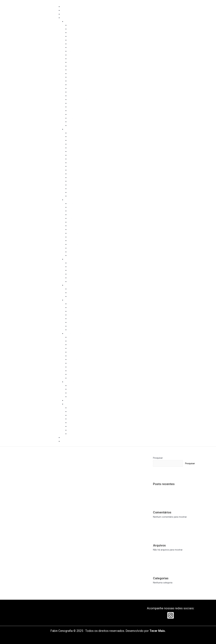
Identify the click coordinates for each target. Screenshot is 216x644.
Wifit (70, 378)
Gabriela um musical (78, 81)
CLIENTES (66, 437)
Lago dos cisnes (76, 88)
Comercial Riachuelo (78, 144)
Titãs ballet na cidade (78, 114)
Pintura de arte (75, 229)
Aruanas (72, 270)
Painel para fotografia (79, 430)
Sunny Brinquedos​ (77, 322)
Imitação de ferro (77, 423)
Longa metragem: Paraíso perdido (85, 263)
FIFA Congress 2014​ (78, 207)
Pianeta (72, 434)
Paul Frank (73, 356)
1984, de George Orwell (79, 51)
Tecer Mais (157, 631)
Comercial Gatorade (78, 181)
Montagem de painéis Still (81, 178)
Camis (71, 374)
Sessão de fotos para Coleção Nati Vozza (89, 393)
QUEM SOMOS (68, 10)
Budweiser (73, 311)
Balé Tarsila (74, 66)
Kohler (71, 363)
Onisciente (73, 282)
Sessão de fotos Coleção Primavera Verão (89, 397)
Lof (70, 348)
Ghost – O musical (77, 40)
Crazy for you (75, 74)
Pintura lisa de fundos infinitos (83, 192)
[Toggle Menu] (63, 3)
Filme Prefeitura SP (77, 133)
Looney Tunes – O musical (81, 44)
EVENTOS (69, 200)
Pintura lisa (73, 233)
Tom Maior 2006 (76, 408)
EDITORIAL (70, 382)
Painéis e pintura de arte (80, 151)
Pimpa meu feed (76, 319)
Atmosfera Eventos (78, 419)
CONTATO (66, 441)
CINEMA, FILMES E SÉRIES (78, 259)
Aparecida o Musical (78, 25)
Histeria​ (72, 85)
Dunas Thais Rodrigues (79, 386)
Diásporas (73, 77)
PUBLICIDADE (71, 129)
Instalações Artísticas (79, 222)
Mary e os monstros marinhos (83, 96)
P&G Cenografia (76, 293)
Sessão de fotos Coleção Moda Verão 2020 (90, 389)
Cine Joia (73, 218)
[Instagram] (171, 615)
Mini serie (73, 267)
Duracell (72, 196)
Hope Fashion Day (77, 204)
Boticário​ (72, 308)
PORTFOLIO (67, 18)
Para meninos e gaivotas (80, 107)
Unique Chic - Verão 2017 (80, 415)
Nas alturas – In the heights (82, 100)
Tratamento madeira (78, 252)
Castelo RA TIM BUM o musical (83, 29)
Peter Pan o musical (78, 36)
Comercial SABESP (77, 140)
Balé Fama (73, 62)
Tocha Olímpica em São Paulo (83, 215)
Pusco (71, 352)
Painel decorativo (76, 226)
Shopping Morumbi (77, 345)
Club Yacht (73, 255)
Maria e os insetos (77, 92)
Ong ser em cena (76, 426)
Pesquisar (158, 458)
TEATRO (69, 21)
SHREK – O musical (77, 47)
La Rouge (73, 359)
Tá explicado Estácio (78, 326)
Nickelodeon (74, 315)
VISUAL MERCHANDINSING (78, 333)
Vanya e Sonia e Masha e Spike (83, 118)
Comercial (73, 148)
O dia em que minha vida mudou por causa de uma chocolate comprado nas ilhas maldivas (113, 122)
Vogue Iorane (75, 341)
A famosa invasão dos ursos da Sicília (87, 55)
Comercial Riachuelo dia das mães (85, 189)
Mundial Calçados (77, 137)
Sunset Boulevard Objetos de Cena (85, 111)
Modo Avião (74, 274)
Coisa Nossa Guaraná (79, 330)
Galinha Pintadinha (77, 371)
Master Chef (74, 289)
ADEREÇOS (70, 400)
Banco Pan (73, 304)
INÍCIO (64, 7)
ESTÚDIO (66, 14)
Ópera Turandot (76, 103)
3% (69, 278)
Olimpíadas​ (73, 211)
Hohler (71, 337)
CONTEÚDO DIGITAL (75, 300)
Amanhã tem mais (77, 296)
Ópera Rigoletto (76, 125)
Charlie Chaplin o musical (80, 33)
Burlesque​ (73, 70)
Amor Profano (75, 59)
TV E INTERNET (72, 285)
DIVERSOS (70, 404)
